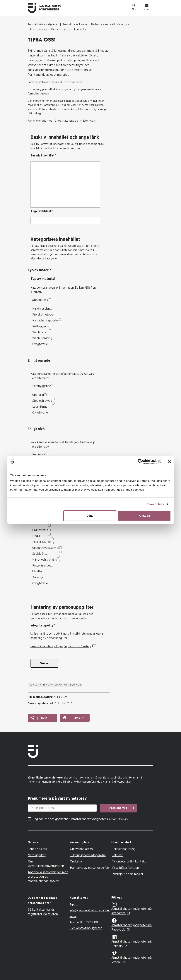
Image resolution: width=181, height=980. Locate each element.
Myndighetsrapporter (46, 321)
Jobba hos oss (37, 849)
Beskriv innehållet (43, 156)
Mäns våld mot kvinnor (75, 25)
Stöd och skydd (42, 401)
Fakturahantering (124, 849)
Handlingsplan (41, 309)
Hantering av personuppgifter (90, 868)
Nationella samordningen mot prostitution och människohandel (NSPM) (48, 877)
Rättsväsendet (42, 566)
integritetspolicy (119, 819)
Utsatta (37, 571)
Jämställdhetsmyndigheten (43, 25)
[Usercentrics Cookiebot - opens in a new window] (145, 461)
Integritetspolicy (43, 626)
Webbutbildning (42, 338)
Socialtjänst (40, 554)
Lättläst (117, 855)
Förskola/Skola (42, 542)
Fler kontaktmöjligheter (86, 928)
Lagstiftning (40, 407)
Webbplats (39, 332)
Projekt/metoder (43, 315)
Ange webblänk (42, 211)
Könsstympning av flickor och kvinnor (51, 29)
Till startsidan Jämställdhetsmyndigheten (47, 8)
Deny (90, 516)
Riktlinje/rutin (41, 326)
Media (36, 536)
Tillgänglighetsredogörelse (88, 855)
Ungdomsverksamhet (46, 548)
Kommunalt (40, 454)
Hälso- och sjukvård (45, 560)
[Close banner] (170, 461)
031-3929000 (89, 922)
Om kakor (76, 861)
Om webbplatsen (81, 849)
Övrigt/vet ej (40, 344)
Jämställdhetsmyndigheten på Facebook (132, 925)
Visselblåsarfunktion (125, 868)
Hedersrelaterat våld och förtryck (110, 25)
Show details (155, 504)
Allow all (144, 516)
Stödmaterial (40, 300)
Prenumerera (118, 808)
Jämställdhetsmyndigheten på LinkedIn (132, 941)
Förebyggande (42, 386)
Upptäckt (38, 395)
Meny (147, 9)
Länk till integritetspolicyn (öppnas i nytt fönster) (61, 646)
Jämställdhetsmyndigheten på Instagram (132, 908)
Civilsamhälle (40, 530)
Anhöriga (38, 577)
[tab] (48, 842)
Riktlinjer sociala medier (128, 874)
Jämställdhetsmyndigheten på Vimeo (132, 958)
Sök (134, 9)
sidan (79, 82)
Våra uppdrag (37, 855)
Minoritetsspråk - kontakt (129, 861)
